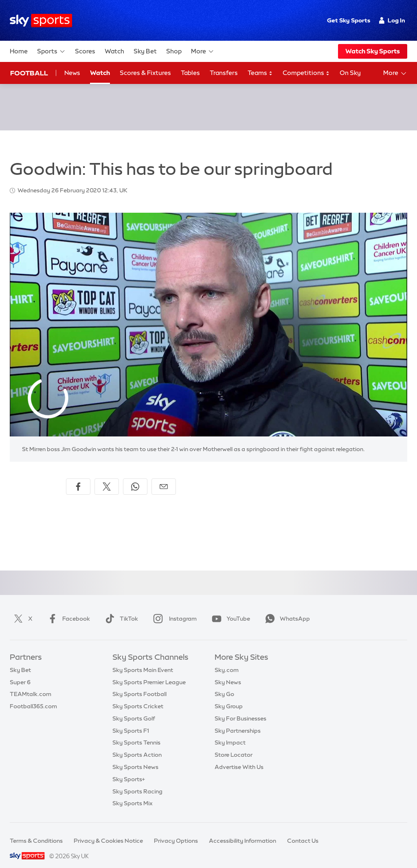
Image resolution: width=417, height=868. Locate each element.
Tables (190, 73)
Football (29, 73)
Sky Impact (230, 733)
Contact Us (303, 831)
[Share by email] (164, 477)
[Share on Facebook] (78, 477)
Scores (85, 51)
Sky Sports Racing (137, 782)
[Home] (41, 21)
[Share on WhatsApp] (135, 477)
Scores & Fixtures (145, 73)
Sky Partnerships (238, 721)
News (72, 73)
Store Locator (234, 745)
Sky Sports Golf (134, 709)
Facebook (67, 609)
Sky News (228, 672)
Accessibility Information (243, 831)
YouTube (229, 609)
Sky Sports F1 (131, 721)
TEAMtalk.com (31, 684)
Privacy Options (176, 831)
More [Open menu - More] (395, 73)
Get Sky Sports (349, 20)
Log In (392, 20)
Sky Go (224, 684)
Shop (174, 51)
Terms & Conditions (36, 831)
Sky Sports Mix (133, 793)
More (203, 51)
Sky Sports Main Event (143, 660)
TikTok (120, 609)
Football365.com (33, 696)
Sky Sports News (135, 757)
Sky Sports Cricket (138, 696)
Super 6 (20, 672)
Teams (260, 73)
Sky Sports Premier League (149, 672)
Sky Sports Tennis (136, 733)
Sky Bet (145, 51)
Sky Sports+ (129, 769)
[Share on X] (107, 477)
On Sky (350, 73)
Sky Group (229, 696)
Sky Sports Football (139, 684)
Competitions (306, 73)
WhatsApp (286, 609)
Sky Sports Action (137, 745)
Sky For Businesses (240, 709)
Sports (51, 51)
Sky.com (227, 660)
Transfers (224, 73)
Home (19, 51)
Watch (114, 51)
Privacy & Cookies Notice (108, 831)
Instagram (173, 609)
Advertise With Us (239, 757)
